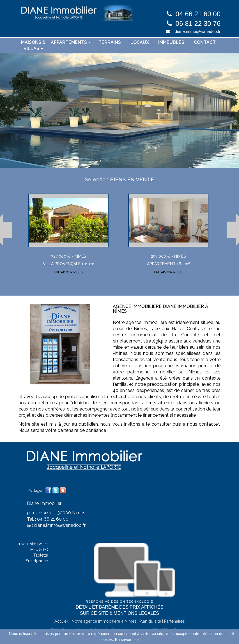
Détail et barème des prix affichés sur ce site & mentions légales (120, 616)
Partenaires (174, 627)
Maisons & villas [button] (33, 46)
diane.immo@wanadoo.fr (198, 31)
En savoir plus (127, 640)
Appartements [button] (71, 42)
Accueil (61, 627)
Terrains (110, 42)
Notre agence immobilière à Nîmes (104, 627)
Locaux (140, 42)
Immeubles (171, 42)
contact (205, 42)
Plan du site (150, 627)
